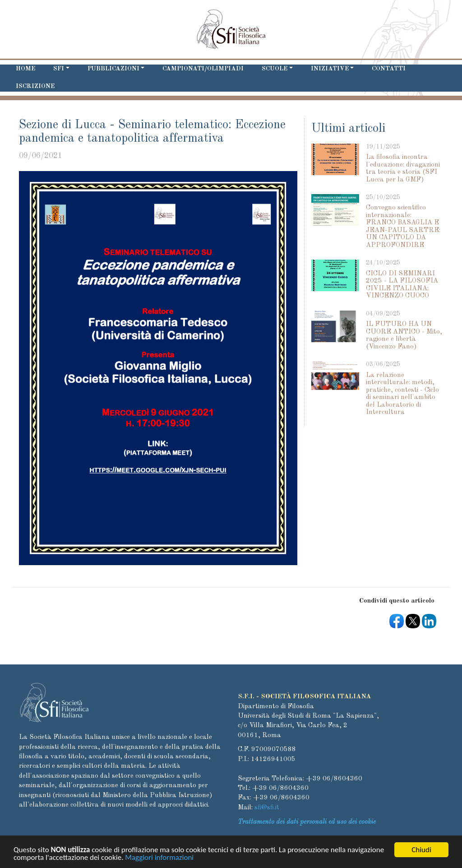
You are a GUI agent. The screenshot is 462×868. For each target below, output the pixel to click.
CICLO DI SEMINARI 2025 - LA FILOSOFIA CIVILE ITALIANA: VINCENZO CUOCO (402, 285)
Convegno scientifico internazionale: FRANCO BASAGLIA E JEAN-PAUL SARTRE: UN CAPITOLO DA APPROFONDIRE (403, 227)
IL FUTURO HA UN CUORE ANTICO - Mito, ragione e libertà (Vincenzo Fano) (404, 336)
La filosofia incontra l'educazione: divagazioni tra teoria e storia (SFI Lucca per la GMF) (403, 169)
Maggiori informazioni (159, 859)
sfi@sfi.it (267, 808)
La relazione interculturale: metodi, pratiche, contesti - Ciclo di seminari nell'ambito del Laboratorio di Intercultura (402, 394)
